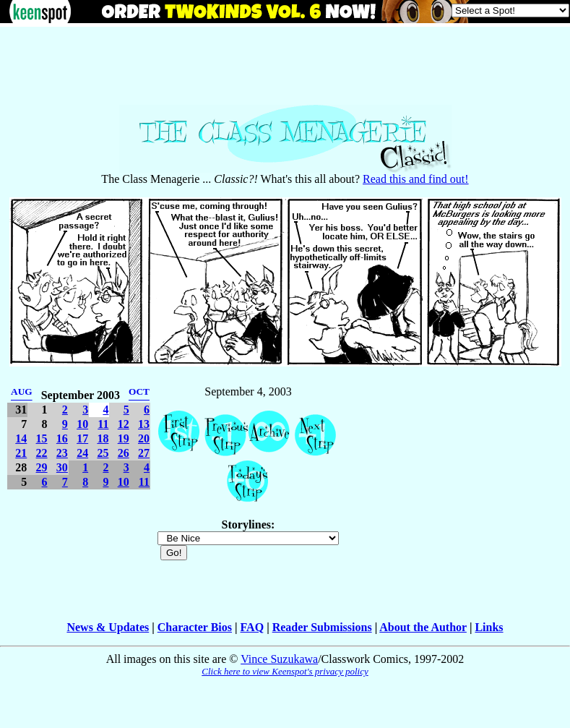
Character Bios (195, 627)
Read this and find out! (416, 179)
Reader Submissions (322, 627)
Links (489, 627)
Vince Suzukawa (279, 659)
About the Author (423, 627)
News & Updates (108, 627)
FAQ (252, 627)
